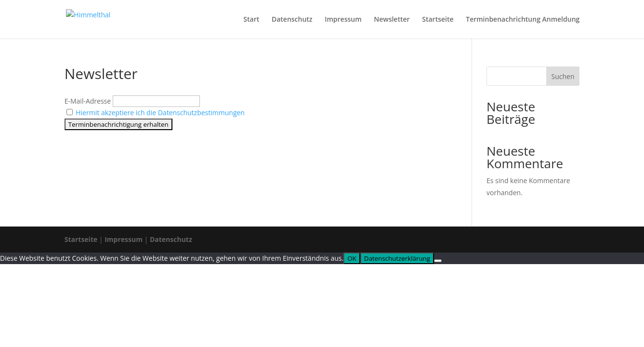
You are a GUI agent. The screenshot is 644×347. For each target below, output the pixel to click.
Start (251, 20)
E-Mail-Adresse (88, 101)
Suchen (563, 76)
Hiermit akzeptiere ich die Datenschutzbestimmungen (160, 113)
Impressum (343, 20)
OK (352, 258)
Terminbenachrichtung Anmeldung (523, 20)
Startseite (438, 20)
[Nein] (438, 261)
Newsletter (392, 20)
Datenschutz (292, 20)
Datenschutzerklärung (397, 258)
